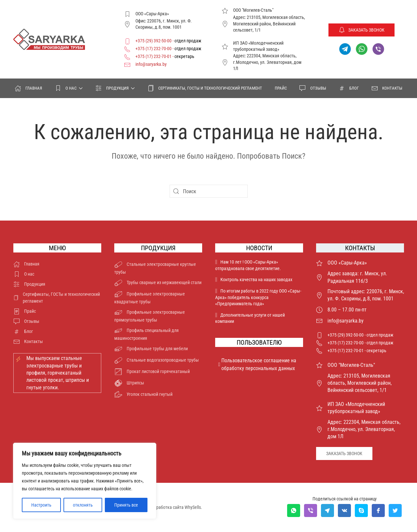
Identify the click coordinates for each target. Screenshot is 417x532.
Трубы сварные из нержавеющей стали (158, 283)
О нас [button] (69, 88)
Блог (349, 88)
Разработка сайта (167, 507)
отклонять (83, 505)
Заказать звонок (361, 30)
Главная (28, 88)
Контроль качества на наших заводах (256, 280)
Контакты (387, 88)
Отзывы (313, 88)
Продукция (29, 284)
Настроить (41, 505)
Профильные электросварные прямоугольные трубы (150, 316)
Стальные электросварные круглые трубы (155, 268)
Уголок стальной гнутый (143, 395)
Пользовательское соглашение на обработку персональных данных (257, 364)
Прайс (281, 88)
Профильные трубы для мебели (151, 349)
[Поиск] (209, 191)
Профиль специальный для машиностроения (146, 334)
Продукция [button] (115, 88)
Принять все (126, 505)
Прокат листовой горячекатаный (152, 372)
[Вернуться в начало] (49, 39)
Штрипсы (129, 383)
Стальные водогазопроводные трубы (157, 360)
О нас (24, 274)
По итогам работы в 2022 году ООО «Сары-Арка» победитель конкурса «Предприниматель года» (258, 297)
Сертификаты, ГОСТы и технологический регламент (205, 88)
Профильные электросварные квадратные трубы (150, 297)
